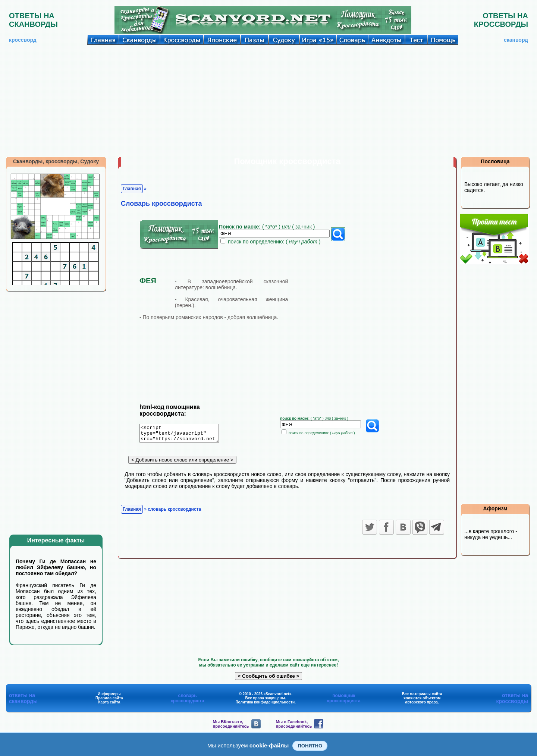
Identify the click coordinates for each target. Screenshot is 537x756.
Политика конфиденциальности (265, 702)
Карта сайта (109, 702)
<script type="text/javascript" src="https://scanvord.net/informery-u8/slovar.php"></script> (184, 435)
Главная (132, 189)
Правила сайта (109, 698)
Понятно (310, 746)
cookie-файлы (269, 745)
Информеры (109, 694)
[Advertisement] (268, 101)
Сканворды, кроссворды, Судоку (56, 161)
